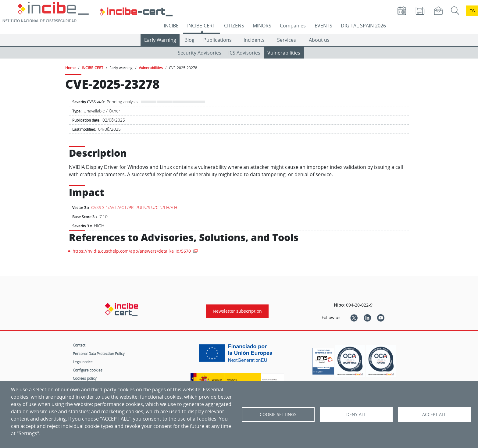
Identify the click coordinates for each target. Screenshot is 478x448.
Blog (189, 40)
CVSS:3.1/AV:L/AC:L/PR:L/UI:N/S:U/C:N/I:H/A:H (134, 207)
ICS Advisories (244, 53)
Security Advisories (200, 53)
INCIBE (171, 26)
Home (70, 68)
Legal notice (83, 362)
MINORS (262, 26)
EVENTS (323, 26)
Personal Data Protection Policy (99, 354)
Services (287, 40)
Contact (79, 345)
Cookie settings (278, 414)
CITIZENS (234, 26)
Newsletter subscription (237, 311)
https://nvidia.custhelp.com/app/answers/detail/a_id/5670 (132, 251)
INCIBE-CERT (201, 26)
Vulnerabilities (284, 53)
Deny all (356, 414)
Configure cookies (88, 370)
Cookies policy (85, 378)
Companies (293, 26)
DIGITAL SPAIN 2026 (363, 26)
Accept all (434, 414)
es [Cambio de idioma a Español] (472, 11)
